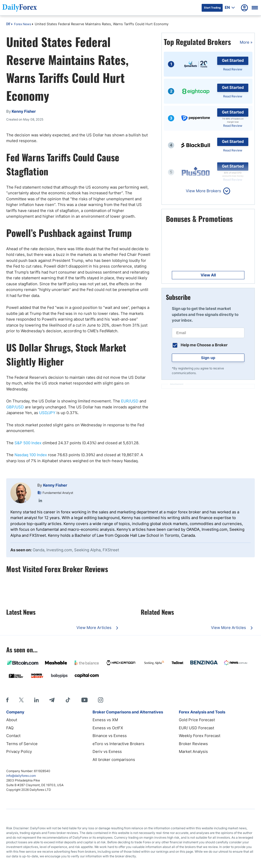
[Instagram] (101, 700)
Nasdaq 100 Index (31, 455)
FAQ (10, 728)
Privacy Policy (19, 751)
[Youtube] (84, 700)
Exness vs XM (105, 720)
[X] (21, 700)
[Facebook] (7, 700)
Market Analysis (193, 751)
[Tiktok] (68, 700)
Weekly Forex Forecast (200, 736)
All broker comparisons (114, 760)
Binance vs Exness (110, 736)
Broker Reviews (193, 744)
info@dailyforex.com (21, 776)
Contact (13, 736)
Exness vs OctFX (108, 728)
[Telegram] (52, 700)
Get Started (233, 60)
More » (246, 42)
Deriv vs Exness (107, 751)
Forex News (23, 24)
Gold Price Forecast (197, 720)
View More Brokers (203, 191)
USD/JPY (47, 413)
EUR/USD (130, 401)
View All (208, 275)
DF (8, 24)
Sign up (208, 358)
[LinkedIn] (36, 700)
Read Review (233, 69)
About (12, 720)
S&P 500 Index (28, 443)
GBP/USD (15, 407)
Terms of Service (22, 744)
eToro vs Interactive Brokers (118, 744)
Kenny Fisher (55, 485)
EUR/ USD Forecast (196, 728)
